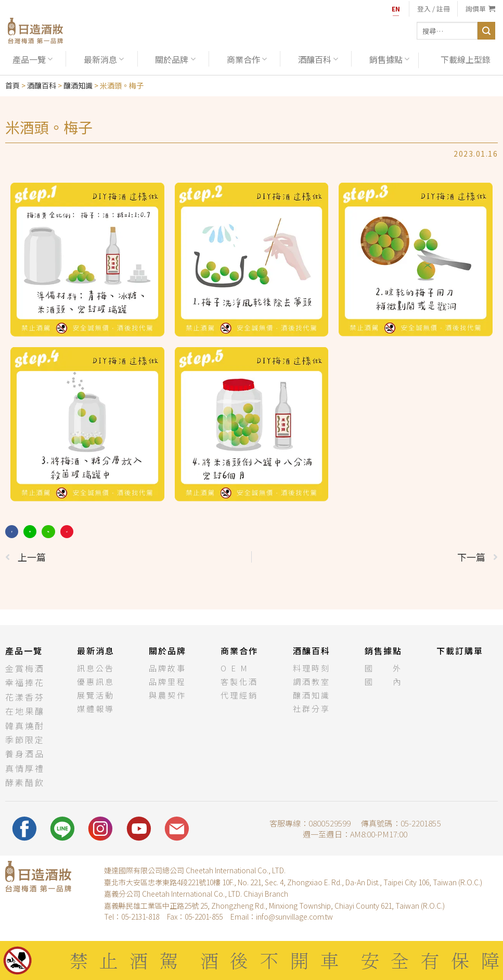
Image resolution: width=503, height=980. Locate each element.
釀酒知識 (78, 85)
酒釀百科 (318, 59)
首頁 (12, 85)
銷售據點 (389, 59)
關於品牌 (175, 59)
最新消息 (104, 59)
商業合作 (247, 59)
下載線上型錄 (466, 59)
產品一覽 (33, 59)
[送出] (486, 31)
